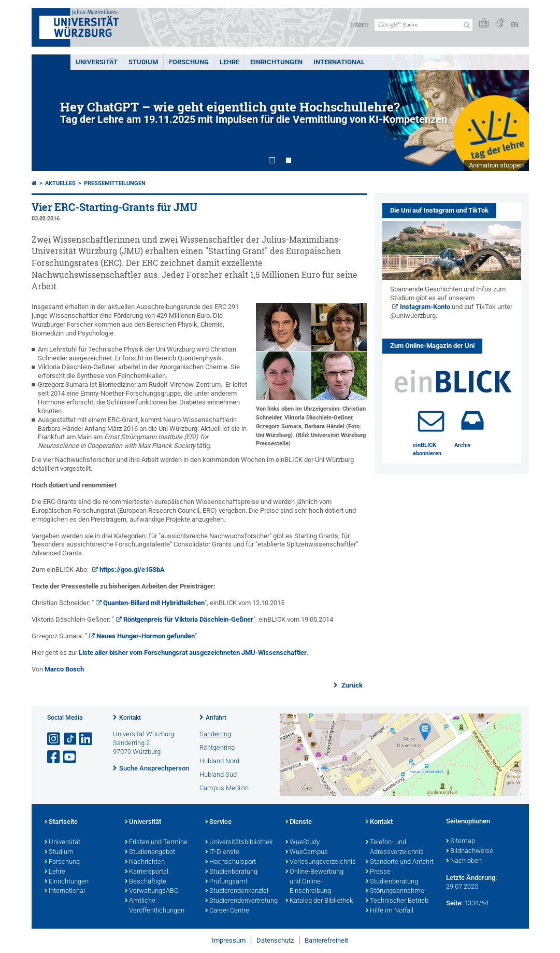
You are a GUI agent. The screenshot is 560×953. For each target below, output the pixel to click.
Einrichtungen (276, 62)
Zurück (351, 685)
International (339, 62)
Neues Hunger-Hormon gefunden (146, 636)
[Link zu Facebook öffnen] (54, 757)
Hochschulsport (231, 862)
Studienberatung (231, 872)
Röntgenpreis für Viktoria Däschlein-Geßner (188, 619)
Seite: (454, 903)
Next (511, 113)
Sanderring (215, 734)
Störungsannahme (395, 891)
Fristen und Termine (156, 843)
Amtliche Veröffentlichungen (155, 906)
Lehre (229, 62)
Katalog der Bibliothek (319, 901)
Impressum (229, 940)
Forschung (189, 62)
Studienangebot (150, 852)
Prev (50, 113)
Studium (143, 62)
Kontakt (130, 718)
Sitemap (461, 842)
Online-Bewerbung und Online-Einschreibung (314, 882)
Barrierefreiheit (326, 940)
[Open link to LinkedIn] (87, 739)
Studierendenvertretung (240, 901)
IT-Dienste (222, 852)
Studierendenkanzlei (237, 891)
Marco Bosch (64, 669)
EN (514, 25)
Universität (97, 62)
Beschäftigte (146, 882)
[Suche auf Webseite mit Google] (423, 25)
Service (218, 822)
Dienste (299, 822)
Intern (359, 25)
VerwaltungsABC (152, 891)
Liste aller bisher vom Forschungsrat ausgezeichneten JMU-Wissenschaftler (193, 653)
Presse (378, 872)
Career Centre (227, 911)
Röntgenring (217, 747)
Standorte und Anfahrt (400, 862)
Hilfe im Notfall (390, 911)
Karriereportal (147, 872)
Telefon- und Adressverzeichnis (395, 847)
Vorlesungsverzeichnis (320, 862)
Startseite (61, 822)
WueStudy (303, 843)
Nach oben (464, 861)
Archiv (463, 445)
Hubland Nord (219, 761)
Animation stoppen (496, 165)
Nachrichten (145, 862)
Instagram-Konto (425, 307)
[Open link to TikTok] (70, 739)
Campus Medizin (224, 788)
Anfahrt (216, 718)
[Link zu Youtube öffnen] (70, 757)
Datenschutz (275, 940)
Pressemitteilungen (115, 183)
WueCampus (307, 852)
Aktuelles (60, 183)
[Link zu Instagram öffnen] (54, 739)
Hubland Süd (218, 774)
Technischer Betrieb (397, 901)
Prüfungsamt (226, 882)
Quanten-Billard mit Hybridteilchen (154, 603)
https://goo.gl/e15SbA (132, 570)
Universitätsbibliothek (239, 843)
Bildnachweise (470, 851)
